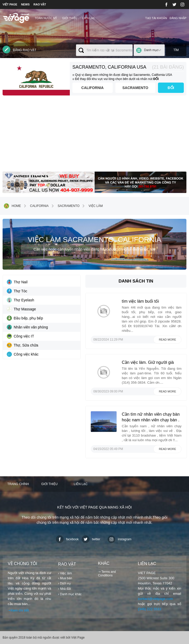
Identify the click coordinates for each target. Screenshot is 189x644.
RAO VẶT (40, 4)
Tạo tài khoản (156, 18)
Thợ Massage (21, 309)
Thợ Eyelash (20, 300)
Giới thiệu (70, 18)
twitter (91, 539)
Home (12, 206)
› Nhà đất (65, 589)
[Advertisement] (94, 135)
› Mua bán (65, 578)
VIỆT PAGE (10, 4)
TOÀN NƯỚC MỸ (46, 18)
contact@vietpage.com (155, 599)
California (93, 88)
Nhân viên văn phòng (27, 327)
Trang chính (18, 484)
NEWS (25, 4)
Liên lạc (89, 18)
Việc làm (92, 206)
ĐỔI (171, 88)
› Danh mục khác (70, 594)
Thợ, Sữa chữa (22, 345)
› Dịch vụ (64, 583)
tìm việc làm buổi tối (140, 301)
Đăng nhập (178, 18)
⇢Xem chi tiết (18, 610)
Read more (167, 340)
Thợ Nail (17, 282)
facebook (67, 539)
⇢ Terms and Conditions (107, 574)
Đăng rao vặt (20, 50)
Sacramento (135, 88)
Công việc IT (20, 336)
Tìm (176, 50)
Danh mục (151, 50)
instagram (120, 539)
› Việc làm (65, 573)
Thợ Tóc (17, 291)
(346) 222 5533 (149, 609)
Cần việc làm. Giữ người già (148, 362)
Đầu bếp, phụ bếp (25, 318)
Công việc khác (23, 354)
